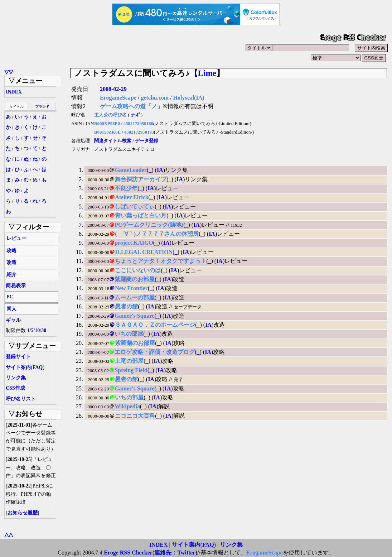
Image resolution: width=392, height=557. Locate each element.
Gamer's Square (134, 316)
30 (44, 330)
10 (37, 330)
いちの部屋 (129, 334)
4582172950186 (138, 124)
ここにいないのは (138, 270)
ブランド (42, 107)
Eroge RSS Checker (128, 553)
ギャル (13, 320)
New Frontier (131, 288)
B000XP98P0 (107, 124)
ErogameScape (118, 98)
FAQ (38, 367)
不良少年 (126, 188)
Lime (207, 73)
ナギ (135, 115)
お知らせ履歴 (23, 513)
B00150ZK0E (107, 132)
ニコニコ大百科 (135, 416)
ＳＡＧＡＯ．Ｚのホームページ (155, 325)
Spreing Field (131, 370)
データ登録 (147, 141)
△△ (9, 535)
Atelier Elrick (132, 197)
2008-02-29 (113, 89)
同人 (11, 309)
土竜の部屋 (129, 361)
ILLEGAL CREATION (144, 252)
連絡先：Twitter (175, 553)
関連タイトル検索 (113, 141)
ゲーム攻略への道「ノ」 (131, 106)
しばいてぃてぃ (135, 207)
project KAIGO (134, 243)
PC (10, 297)
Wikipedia (127, 406)
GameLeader (131, 170)
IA (160, 170)
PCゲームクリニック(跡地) (149, 225)
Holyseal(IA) (189, 98)
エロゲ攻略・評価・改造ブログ (155, 352)
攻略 (11, 251)
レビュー (16, 238)
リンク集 (16, 378)
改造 (11, 262)
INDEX (14, 92)
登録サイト (18, 357)
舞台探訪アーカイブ (141, 179)
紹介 (11, 275)
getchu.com (155, 98)
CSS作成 (15, 388)
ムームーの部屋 (135, 297)
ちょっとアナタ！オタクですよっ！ (160, 261)
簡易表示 (16, 286)
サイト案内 (18, 367)
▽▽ (9, 72)
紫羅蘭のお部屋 (135, 279)
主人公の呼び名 (110, 115)
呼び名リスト (21, 399)
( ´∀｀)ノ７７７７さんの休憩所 (157, 234)
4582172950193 (139, 132)
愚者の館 (126, 306)
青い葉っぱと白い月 (141, 215)
